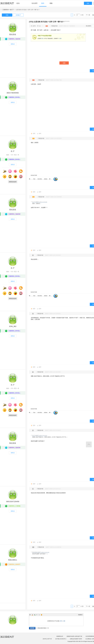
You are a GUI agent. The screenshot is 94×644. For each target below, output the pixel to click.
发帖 (51, 3)
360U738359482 (13, 93)
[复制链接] (67, 21)
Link (35, 615)
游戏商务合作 (60, 636)
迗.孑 (13, 151)
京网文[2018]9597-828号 (76, 639)
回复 (7, 15)
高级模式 (80, 615)
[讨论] (31, 22)
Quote (37, 615)
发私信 (13, 44)
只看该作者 (54, 26)
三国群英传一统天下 (8, 10)
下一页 (88, 15)
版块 (43, 3)
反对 (40, 133)
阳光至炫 (13, 34)
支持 (34, 133)
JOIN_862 (13, 326)
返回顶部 (89, 444)
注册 (60, 38)
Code (39, 615)
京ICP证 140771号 (47, 639)
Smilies (41, 615)
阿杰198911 (13, 560)
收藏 (64, 63)
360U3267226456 (13, 502)
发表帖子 (18, 15)
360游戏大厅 (9, 638)
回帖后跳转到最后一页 (42, 628)
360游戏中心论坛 (11, 4)
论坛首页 (35, 3)
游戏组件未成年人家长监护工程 (74, 636)
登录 (88, 3)
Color (32, 615)
